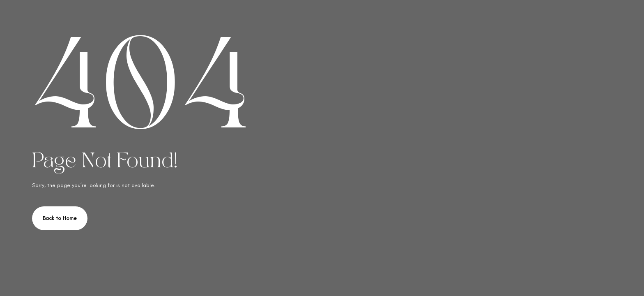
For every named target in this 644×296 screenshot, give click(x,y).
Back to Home (60, 218)
